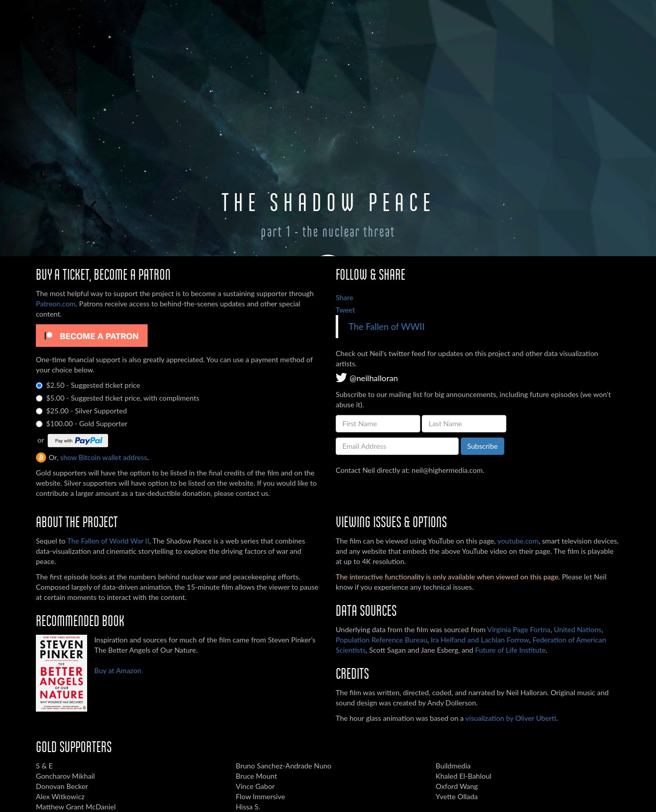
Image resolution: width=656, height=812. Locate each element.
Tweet (345, 310)
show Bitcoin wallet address (104, 457)
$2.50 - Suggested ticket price (88, 385)
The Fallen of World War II (108, 541)
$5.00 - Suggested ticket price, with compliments (118, 398)
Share (344, 297)
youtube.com (518, 541)
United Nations (578, 629)
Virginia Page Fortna (519, 629)
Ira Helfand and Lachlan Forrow (480, 640)
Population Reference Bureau (382, 640)
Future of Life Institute (510, 650)
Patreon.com (56, 304)
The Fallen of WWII (387, 327)
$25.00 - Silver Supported (81, 411)
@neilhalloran (367, 378)
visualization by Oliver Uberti (511, 718)
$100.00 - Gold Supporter (82, 423)
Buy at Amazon (118, 670)
